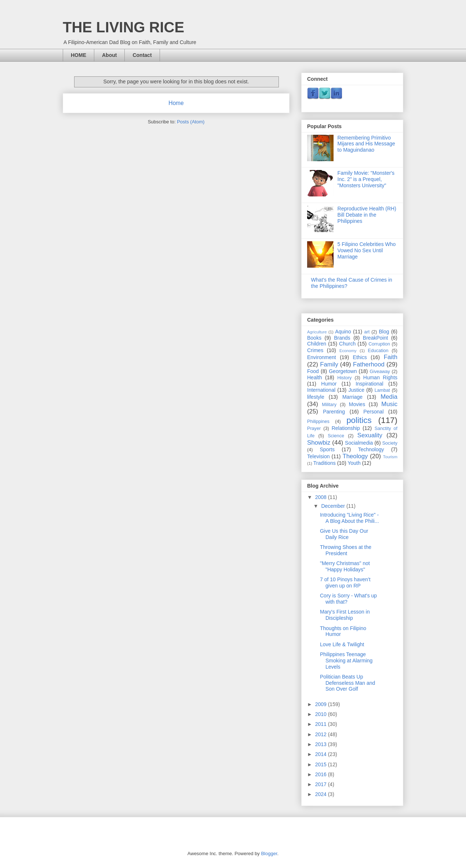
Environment (322, 357)
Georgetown (343, 371)
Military (329, 405)
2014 (322, 754)
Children (317, 344)
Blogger (269, 853)
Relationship (346, 428)
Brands (342, 338)
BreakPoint (375, 338)
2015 (322, 764)
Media (389, 397)
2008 (322, 497)
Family (329, 364)
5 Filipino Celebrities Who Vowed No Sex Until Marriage (367, 250)
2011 (322, 724)
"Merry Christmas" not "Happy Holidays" (345, 566)
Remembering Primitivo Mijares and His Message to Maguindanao (366, 144)
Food (313, 371)
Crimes (315, 350)
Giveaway (380, 372)
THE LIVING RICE (123, 27)
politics (359, 420)
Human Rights (380, 377)
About (109, 55)
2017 (322, 784)
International (321, 390)
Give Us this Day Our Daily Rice (344, 534)
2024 (322, 794)
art (367, 332)
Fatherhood (369, 364)
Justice (357, 390)
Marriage (352, 397)
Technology (371, 449)
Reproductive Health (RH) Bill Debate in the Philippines (367, 215)
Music (389, 404)
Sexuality (370, 435)
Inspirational (369, 384)
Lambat (382, 390)
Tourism (390, 457)
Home (176, 103)
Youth (354, 463)
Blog (384, 332)
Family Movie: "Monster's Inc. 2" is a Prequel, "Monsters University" (366, 179)
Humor (329, 384)
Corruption (379, 344)
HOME (79, 55)
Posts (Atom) (191, 122)
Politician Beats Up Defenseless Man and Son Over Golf (347, 683)
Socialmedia (359, 443)
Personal (373, 412)
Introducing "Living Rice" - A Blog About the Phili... (349, 518)
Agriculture (317, 332)
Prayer (314, 428)
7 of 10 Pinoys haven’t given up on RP (345, 583)
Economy (348, 351)
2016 (322, 774)
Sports (327, 449)
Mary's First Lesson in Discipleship (345, 615)
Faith (391, 357)
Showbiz (319, 443)
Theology (355, 456)
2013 (322, 744)
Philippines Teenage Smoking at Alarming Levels (346, 661)
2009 (322, 704)
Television (318, 456)
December (334, 506)
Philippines (318, 422)
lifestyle (316, 397)
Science (336, 436)
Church (347, 344)
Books (314, 338)
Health (314, 377)
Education (378, 351)
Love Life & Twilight (342, 644)
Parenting (334, 412)
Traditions (325, 463)
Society (390, 443)
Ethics (360, 357)
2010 (322, 714)
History (344, 378)
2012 (322, 734)
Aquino (343, 332)
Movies (357, 404)
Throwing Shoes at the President (346, 550)
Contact (142, 55)
